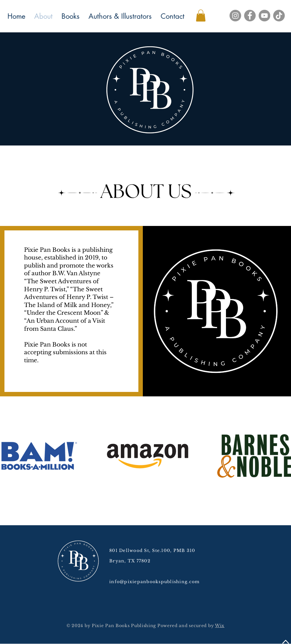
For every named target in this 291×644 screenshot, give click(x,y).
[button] (201, 16)
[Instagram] (235, 16)
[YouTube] (264, 16)
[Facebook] (250, 16)
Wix (220, 626)
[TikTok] (279, 16)
